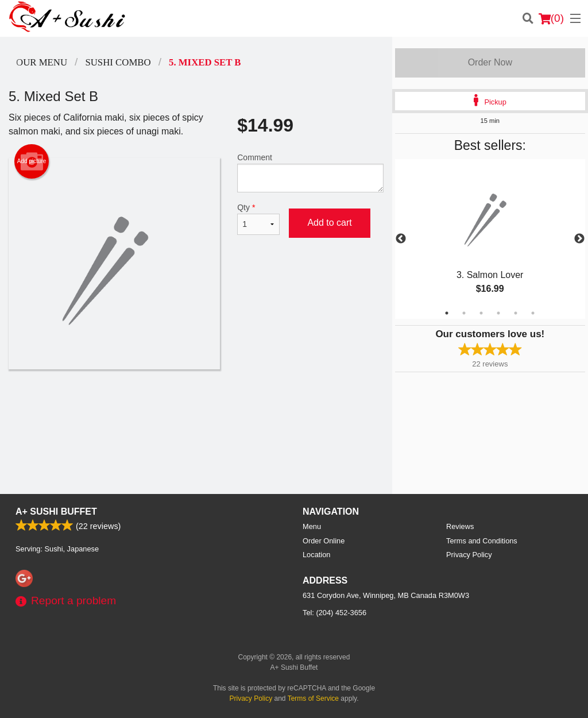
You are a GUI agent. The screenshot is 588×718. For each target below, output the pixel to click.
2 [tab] (464, 313)
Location (316, 555)
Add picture (32, 161)
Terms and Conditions (482, 541)
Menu (312, 526)
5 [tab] (516, 313)
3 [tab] (481, 313)
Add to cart (329, 223)
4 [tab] (498, 313)
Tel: (334, 613)
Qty (258, 219)
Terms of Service (313, 698)
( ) (551, 18)
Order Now (490, 62)
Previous (401, 239)
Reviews (460, 526)
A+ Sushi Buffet (56, 512)
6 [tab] (533, 313)
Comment (310, 173)
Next (579, 239)
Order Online (324, 541)
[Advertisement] (196, 407)
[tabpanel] (490, 239)
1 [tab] (447, 313)
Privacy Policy (469, 555)
